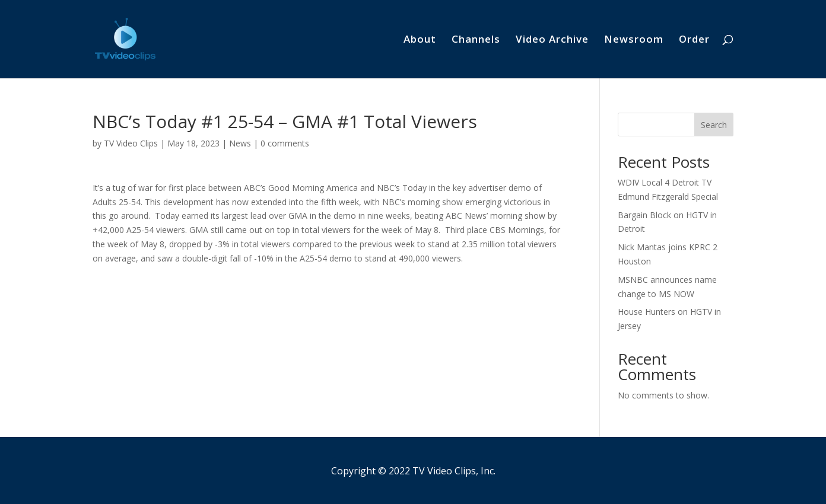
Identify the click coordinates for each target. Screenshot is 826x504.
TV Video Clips (131, 143)
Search (714, 125)
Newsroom (634, 40)
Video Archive (552, 40)
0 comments (285, 143)
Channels (476, 40)
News (240, 143)
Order (694, 40)
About (420, 40)
